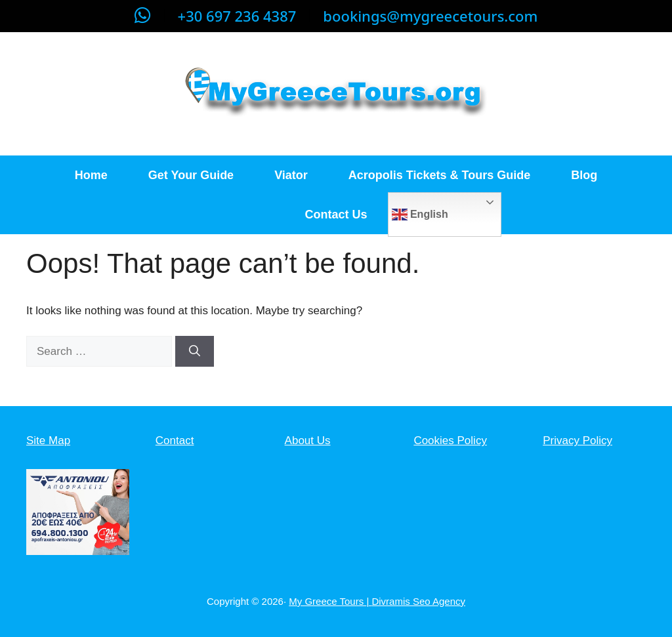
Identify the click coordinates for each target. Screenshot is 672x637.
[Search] (195, 352)
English (420, 215)
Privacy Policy (577, 441)
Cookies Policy (450, 441)
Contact (175, 441)
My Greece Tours (327, 601)
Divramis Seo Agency (418, 601)
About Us (308, 441)
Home (91, 175)
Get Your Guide (191, 175)
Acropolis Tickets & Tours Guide (439, 175)
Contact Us (336, 215)
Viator (291, 175)
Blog (584, 175)
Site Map (48, 441)
